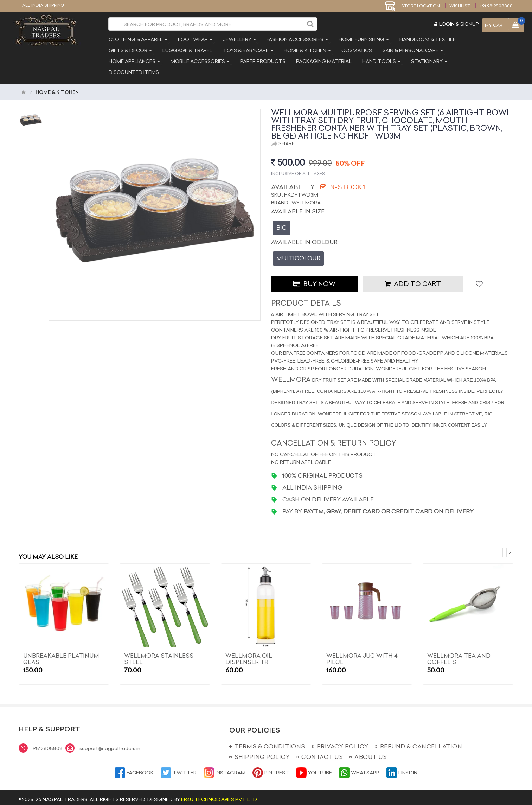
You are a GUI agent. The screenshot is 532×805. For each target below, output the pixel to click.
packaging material (323, 60)
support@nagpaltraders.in (110, 745)
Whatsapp (359, 769)
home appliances (134, 60)
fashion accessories (297, 39)
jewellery (239, 39)
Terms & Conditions (270, 743)
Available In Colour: (305, 238)
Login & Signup (457, 24)
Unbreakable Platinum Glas (61, 655)
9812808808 (48, 745)
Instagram (225, 769)
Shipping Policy (262, 753)
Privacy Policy (343, 743)
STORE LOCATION (412, 6)
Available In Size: (298, 207)
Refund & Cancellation (421, 743)
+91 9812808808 (496, 6)
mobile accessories (199, 60)
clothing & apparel (137, 39)
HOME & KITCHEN (57, 88)
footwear (194, 39)
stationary (428, 60)
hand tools (381, 60)
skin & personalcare (412, 50)
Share (283, 140)
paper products (262, 60)
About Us (371, 753)
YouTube (314, 769)
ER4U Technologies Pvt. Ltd (219, 796)
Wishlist (460, 6)
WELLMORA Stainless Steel (159, 655)
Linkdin (402, 769)
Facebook (134, 769)
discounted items (133, 71)
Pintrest (271, 769)
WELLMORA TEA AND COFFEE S (459, 655)
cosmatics (356, 50)
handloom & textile (427, 39)
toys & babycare (247, 50)
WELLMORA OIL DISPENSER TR (249, 655)
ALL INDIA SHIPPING (43, 5)
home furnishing (363, 39)
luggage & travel (187, 50)
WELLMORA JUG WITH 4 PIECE (362, 655)
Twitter (179, 769)
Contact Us (322, 753)
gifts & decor (130, 50)
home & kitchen (307, 50)
